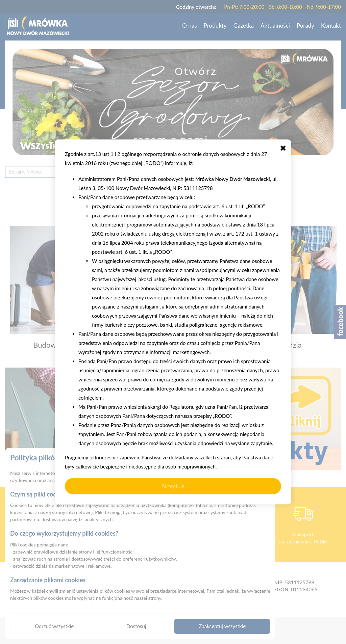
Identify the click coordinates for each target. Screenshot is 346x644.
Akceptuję (173, 486)
